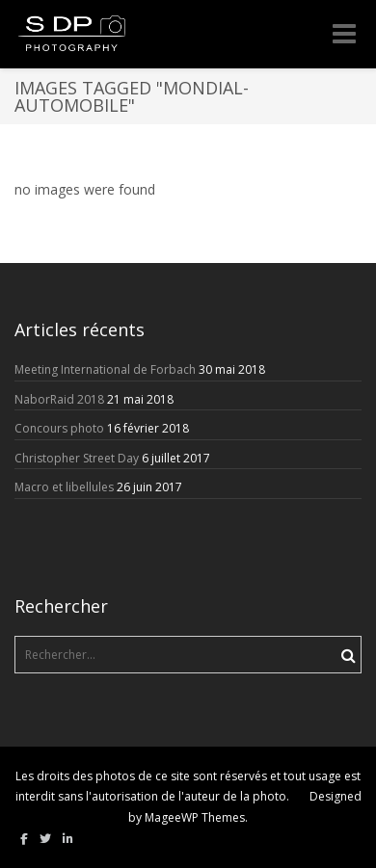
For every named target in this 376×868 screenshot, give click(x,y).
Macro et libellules (64, 487)
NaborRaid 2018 (59, 399)
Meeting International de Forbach (105, 369)
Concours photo (59, 428)
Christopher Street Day (77, 458)
